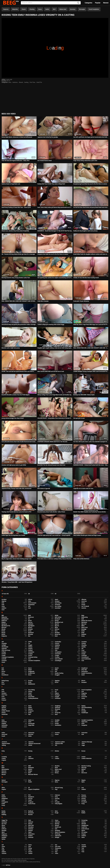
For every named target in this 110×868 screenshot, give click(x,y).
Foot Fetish (31, 697)
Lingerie (4, 760)
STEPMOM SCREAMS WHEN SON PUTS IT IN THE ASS (52, 442)
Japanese (31, 742)
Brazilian (57, 633)
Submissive (58, 836)
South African (85, 829)
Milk (83, 771)
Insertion (57, 733)
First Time (32, 82)
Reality (3, 811)
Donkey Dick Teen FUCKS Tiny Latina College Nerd (51, 184)
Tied (83, 848)
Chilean (30, 647)
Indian (3, 733)
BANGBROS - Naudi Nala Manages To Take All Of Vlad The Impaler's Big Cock (55, 231)
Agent (56, 599)
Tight (3, 850)
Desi (3, 670)
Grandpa (84, 711)
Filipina (57, 693)
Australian (58, 608)
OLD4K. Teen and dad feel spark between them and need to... (18, 371)
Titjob (30, 850)
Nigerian (57, 780)
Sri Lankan (84, 832)
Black (56, 627)
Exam (3, 684)
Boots (30, 631)
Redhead (31, 811)
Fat (56, 692)
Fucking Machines (33, 698)
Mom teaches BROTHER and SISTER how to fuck (51, 371)
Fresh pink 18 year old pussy (81, 301)
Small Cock (58, 827)
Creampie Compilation (8, 657)
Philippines (5, 799)
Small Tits (39, 82)
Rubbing (4, 815)
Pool (56, 800)
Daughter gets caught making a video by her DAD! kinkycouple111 (55, 348)
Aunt (30, 608)
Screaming (84, 820)
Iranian (57, 734)
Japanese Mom (6, 744)
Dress (30, 675)
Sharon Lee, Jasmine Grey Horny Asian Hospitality (15, 231)
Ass (29, 606)
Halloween (31, 720)
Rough (57, 813)
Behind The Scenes (87, 621)
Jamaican (4, 742)
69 (56, 594)
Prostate (57, 802)
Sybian (3, 839)
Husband (4, 727)
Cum (29, 659)
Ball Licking (58, 617)
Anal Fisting (58, 603)
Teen (30, 847)
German (4, 708)
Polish (30, 800)
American (84, 601)
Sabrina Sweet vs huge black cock (11, 184)
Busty (83, 636)
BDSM (57, 615)
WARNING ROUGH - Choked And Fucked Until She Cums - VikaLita (91, 465)
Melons (83, 769)
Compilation (58, 652)
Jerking (4, 745)
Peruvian (84, 797)
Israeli (3, 736)
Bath (83, 619)
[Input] (51, 3)
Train (83, 852)
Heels (30, 722)
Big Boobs (84, 622)
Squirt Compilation (60, 832)
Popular (98, 3)
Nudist (47, 9)
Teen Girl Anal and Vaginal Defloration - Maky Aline (16, 161)
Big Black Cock (59, 622)
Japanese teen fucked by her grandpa (48, 137)
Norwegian (82, 9)
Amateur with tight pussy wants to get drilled (14, 465)
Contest (4, 654)
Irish (83, 734)
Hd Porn (8, 865)
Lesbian (57, 758)
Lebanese (31, 758)
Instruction (84, 733)
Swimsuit (31, 837)
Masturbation (5, 769)
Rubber (83, 813)
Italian (30, 736)
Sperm (83, 831)
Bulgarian (4, 636)
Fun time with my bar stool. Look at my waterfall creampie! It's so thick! (91, 442)
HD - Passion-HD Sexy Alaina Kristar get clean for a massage (18, 254)
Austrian (84, 608)
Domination (85, 671)
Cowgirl (57, 655)
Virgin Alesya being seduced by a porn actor (85, 161)
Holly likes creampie (43, 301)
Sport (3, 832)
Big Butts (31, 624)
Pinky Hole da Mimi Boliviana (81, 559)
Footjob (57, 697)
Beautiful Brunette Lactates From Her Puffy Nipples (16, 395)
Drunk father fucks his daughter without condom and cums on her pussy (91, 254)
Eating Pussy (5, 681)
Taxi (56, 845)
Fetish (30, 693)
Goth (56, 711)
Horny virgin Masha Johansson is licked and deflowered (17, 137)
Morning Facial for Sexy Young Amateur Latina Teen (16, 278)
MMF (30, 766)
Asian (3, 606)
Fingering (84, 693)
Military (57, 771)
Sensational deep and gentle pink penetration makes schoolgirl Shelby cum (19, 325)
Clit (82, 649)
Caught (30, 645)
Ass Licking (58, 606)
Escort (57, 682)
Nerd (30, 780)
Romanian (31, 813)
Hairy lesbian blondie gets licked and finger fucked (87, 535)
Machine (57, 766)
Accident (4, 599)
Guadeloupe (85, 713)
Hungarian (84, 725)
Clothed (30, 650)
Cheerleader (5, 647)
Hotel (83, 724)
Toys (56, 852)
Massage (84, 768)
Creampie (84, 655)
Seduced (31, 822)
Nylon (83, 782)
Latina (57, 757)
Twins (56, 853)
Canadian (4, 643)
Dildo (56, 670)
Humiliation (58, 725)
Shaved (21, 82)
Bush (56, 636)
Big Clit (57, 624)
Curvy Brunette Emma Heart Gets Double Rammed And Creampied (19, 442)
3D (29, 594)
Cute (83, 661)
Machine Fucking (86, 766)
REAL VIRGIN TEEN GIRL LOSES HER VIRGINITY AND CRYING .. (19, 301)
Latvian (83, 757)
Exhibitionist (32, 684)
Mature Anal (63, 9)
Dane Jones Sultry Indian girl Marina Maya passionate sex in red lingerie (55, 207)
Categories (88, 3)
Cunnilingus (58, 661)
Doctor (3, 671)
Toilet (56, 850)
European (84, 682)
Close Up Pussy (6, 650)
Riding (83, 811)
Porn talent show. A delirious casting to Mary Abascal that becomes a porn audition (55, 559)
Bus (29, 636)
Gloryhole (57, 709)
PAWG (3, 795)
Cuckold (4, 659)
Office (3, 788)
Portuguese (5, 802)
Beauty (57, 621)
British (3, 634)
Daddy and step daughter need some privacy (85, 231)
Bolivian (57, 629)
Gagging (4, 706)
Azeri (3, 610)
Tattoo (30, 845)
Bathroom (4, 621)
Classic (24, 9)
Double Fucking (59, 673)
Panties (4, 797)
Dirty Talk (84, 670)
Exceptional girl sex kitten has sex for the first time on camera (90, 184)
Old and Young (59, 788)
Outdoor (84, 789)
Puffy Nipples (59, 804)
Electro (83, 681)
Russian (30, 815)
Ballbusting (85, 617)
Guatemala (5, 714)
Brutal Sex (58, 634)
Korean (83, 751)
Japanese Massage (87, 742)
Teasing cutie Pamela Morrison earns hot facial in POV (16, 512)
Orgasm (4, 789)
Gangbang (58, 706)
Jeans (83, 744)
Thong (30, 848)
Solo (56, 829)
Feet (83, 692)
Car (29, 643)
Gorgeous (31, 711)
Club (56, 650)
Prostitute (84, 802)
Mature (30, 769)
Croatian (57, 657)
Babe (83, 615)
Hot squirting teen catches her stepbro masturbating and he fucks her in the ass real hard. (55, 278)
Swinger (57, 837)
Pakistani (57, 795)
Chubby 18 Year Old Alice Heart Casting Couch (86, 278)
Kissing (30, 751)
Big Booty (4, 624)
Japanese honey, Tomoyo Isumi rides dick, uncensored (16, 489)
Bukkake (84, 634)
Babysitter (15, 9)
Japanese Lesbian (60, 742)
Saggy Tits (5, 820)
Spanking (57, 831)
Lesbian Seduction (87, 758)
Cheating (32, 9)
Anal (3, 603)
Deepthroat (84, 668)
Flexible (84, 695)
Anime (83, 603)
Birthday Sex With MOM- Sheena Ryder (84, 395)
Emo (3, 682)
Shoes (3, 825)
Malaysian (31, 768)
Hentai (57, 722)
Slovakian (31, 827)
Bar (29, 619)
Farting (30, 692)
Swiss (83, 837)
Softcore (4, 829)
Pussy (3, 805)
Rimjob (4, 813)
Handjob (57, 720)
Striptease (4, 836)
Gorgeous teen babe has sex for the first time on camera (53, 254)
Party (56, 797)
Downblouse (5, 675)
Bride (83, 633)
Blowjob (30, 629)
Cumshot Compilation (34, 661)
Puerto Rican (32, 804)
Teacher (84, 845)
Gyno (56, 714)
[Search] (78, 3)
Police (3, 800)
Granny (4, 713)
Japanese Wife (59, 744)
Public (3, 804)
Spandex (4, 831)
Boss (56, 631)
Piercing (57, 799)
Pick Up (30, 799)
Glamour (4, 709)
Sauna (40, 9)
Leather (4, 758)
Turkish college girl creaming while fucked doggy (51, 325)
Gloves (83, 709)
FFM (3, 690)
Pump (83, 804)
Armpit (83, 605)
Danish (57, 668)
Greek (30, 713)
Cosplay (30, 654)
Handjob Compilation (87, 720)
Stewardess (31, 834)
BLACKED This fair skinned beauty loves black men (51, 465)
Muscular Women (33, 774)
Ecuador (30, 681)
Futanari (4, 700)
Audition (4, 608)
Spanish (30, 831)
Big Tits (57, 626)
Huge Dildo (31, 725)
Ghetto (30, 708)
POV (29, 795)
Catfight (4, 645)
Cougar (83, 654)
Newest (106, 3)
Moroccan (84, 773)
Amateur (57, 601)
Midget (30, 771)
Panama (84, 795)
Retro (56, 811)
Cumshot (4, 661)
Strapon (84, 834)
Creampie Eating (33, 657)
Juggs (83, 745)
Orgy (56, 789)
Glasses (30, 709)
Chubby (84, 647)
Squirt (30, 832)
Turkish (30, 853)
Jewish (30, 745)
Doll (56, 671)
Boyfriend (31, 633)
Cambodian (58, 642)
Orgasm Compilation (34, 789)
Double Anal (32, 673)
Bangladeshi (5, 619)
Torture (30, 852)
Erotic (30, 682)
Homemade (31, 724)
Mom (30, 773)
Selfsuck (57, 822)
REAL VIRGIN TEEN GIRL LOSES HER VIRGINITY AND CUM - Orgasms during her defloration (91, 348)
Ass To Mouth (85, 606)
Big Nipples (31, 626)
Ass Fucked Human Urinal (44, 161)
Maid (3, 768)
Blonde (4, 629)
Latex (10, 82)
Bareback (57, 619)
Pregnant (31, 802)
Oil (29, 788)
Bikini (83, 626)
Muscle (4, 774)
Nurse (56, 782)
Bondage (84, 629)
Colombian (31, 652)
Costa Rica (58, 654)
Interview (31, 734)
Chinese (57, 647)
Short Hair (31, 825)
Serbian (84, 822)
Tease (3, 847)
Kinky (3, 751)
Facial (56, 690)
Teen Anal (58, 847)
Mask (56, 768)
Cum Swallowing (86, 659)
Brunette (31, 634)
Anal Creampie (32, 603)
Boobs (3, 631)
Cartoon (57, 643)
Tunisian (4, 853)
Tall (3, 845)
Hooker (57, 724)
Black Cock (84, 627)
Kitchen (57, 751)
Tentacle (84, 847)
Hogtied (4, 724)
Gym (29, 714)
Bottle (83, 631)
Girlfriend (57, 708)
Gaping (83, 706)
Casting (26, 82)
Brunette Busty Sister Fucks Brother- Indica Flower (51, 512)
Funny (83, 698)
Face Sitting (31, 690)
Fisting (30, 695)
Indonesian (31, 733)
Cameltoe (84, 642)
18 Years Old (5, 594)
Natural (4, 780)
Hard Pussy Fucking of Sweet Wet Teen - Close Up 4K (16, 207)
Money (57, 773)
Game (30, 706)
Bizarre (30, 627)
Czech (3, 662)
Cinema (30, 649)
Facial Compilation (94, 9)
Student (30, 836)
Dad (3, 668)
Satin (30, 820)
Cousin (30, 655)
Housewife (5, 725)
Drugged (57, 675)
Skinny (3, 827)
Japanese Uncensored (34, 744)
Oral (83, 788)
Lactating (4, 757)
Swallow (84, 836)
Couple (4, 655)
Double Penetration (87, 673)
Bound (3, 633)
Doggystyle (31, 671)
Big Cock (84, 624)
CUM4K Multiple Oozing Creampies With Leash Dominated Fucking (91, 371)
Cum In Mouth (59, 659)
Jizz (56, 745)
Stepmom (6, 9)
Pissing (83, 799)
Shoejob (84, 824)
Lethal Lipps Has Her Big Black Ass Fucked (13, 535)
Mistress (4, 773)
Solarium (31, 829)
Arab (3, 605)
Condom (84, 652)
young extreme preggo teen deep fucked (13, 418)
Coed (83, 650)
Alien (30, 601)
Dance (30, 668)
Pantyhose (31, 797)
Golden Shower (6, 711)
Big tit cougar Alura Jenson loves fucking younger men (17, 559)
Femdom (4, 693)
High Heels (84, 722)
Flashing (57, 695)
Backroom (31, 617)
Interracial (4, 734)
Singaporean (85, 825)
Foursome (84, 697)
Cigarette (4, 649)
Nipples (84, 780)
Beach (30, 621)
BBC (3, 615)
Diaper (30, 670)
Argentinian (31, 605)
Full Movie (58, 698)
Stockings (58, 834)
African (30, 599)
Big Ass (30, 622)
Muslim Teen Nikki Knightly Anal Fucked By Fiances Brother (90, 512)
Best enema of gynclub (44, 489)
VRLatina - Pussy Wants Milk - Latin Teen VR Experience (17, 582)
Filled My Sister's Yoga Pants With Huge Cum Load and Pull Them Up (91, 325)
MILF (54, 9)
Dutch (83, 675)
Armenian (57, 605)
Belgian (4, 622)
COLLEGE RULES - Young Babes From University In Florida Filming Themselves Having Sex (55, 418)
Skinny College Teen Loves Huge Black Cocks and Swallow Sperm (55, 395)
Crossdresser (85, 657)
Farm (3, 692)
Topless (4, 852)
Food (3, 697)
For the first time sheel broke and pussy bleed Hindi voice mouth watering (91, 207)
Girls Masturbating (87, 708)
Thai (3, 848)
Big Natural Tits (6, 626)
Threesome (58, 848)
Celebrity (57, 645)
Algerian (4, 601)
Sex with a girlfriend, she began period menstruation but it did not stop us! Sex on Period (91, 137)
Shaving (57, 824)
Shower (57, 825)
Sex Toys (4, 824)
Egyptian (57, 681)
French (3, 698)
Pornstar (84, 800)
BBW (30, 615)
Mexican (4, 771)
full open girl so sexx (79, 418)
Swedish (4, 837)
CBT (3, 642)
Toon (83, 850)
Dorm (3, 673)
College (4, 652)
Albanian (84, 599)
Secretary (73, 9)
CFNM (30, 642)
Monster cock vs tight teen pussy (11, 348)
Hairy (3, 720)
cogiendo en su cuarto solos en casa (83, 489)
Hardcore (15, 82)
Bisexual (4, 627)
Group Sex (58, 713)
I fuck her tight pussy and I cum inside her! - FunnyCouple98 (54, 535)
